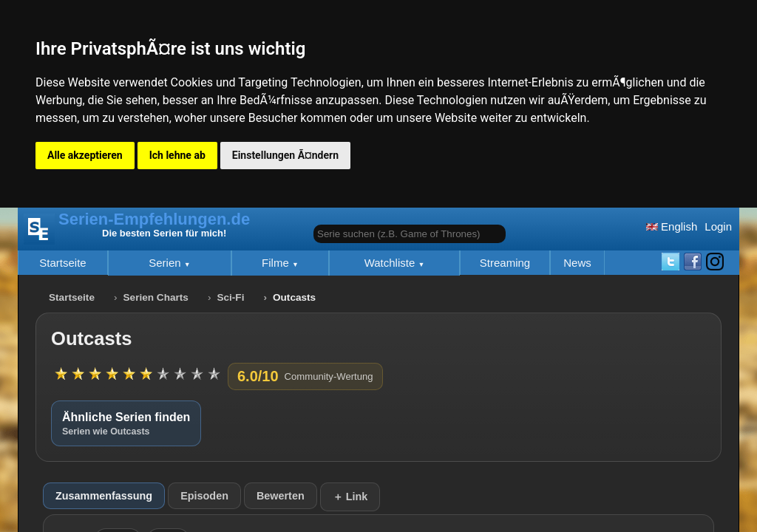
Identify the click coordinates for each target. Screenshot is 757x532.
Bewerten (281, 496)
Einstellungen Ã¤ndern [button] (285, 155)
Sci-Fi (230, 297)
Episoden (204, 496)
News (577, 263)
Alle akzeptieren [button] (85, 155)
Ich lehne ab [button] (177, 155)
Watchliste (391, 263)
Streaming (505, 263)
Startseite (62, 263)
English (672, 226)
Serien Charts (156, 297)
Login (718, 226)
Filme (277, 263)
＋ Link (350, 497)
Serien (166, 263)
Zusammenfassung (104, 496)
